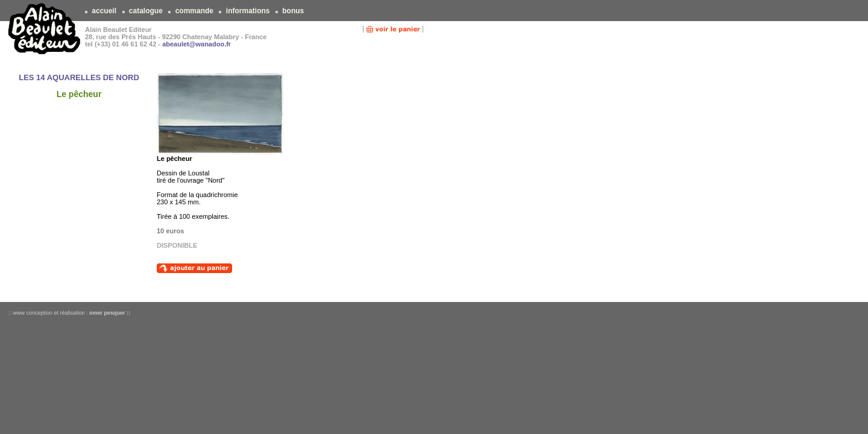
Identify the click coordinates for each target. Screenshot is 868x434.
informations (247, 11)
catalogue (146, 11)
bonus (293, 11)
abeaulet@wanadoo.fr (197, 44)
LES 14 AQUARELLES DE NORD (79, 77)
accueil (104, 11)
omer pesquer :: (110, 313)
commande (194, 11)
